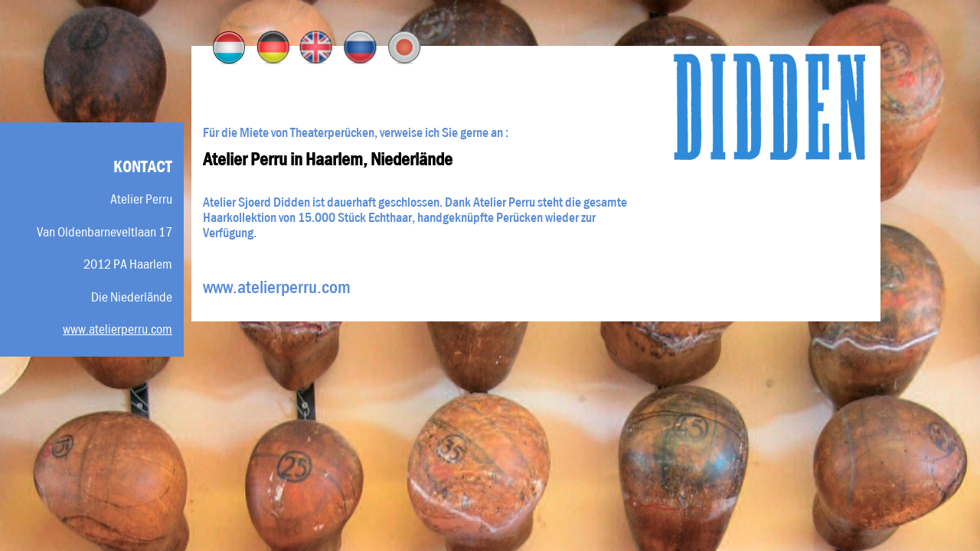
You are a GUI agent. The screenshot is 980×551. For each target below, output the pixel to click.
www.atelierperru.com (118, 329)
